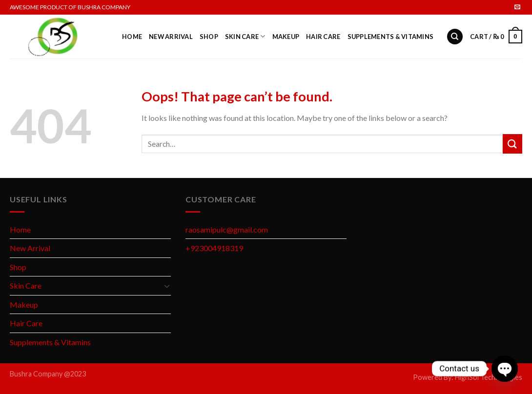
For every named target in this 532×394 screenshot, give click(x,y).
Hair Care (323, 37)
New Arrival (171, 37)
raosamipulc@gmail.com (227, 229)
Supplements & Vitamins (391, 37)
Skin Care (245, 36)
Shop (209, 37)
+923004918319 (214, 248)
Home (132, 37)
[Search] (455, 37)
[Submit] (512, 144)
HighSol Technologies (489, 377)
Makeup (286, 37)
